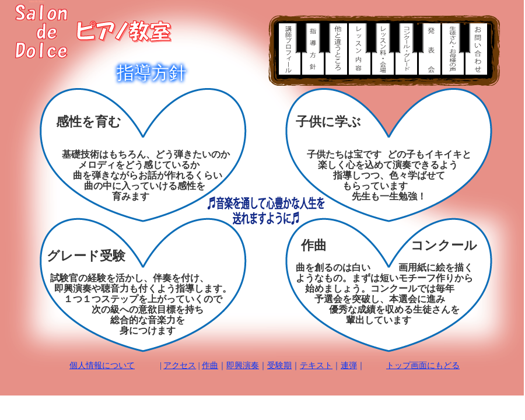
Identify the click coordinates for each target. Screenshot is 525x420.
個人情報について (102, 365)
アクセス (180, 365)
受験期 (279, 365)
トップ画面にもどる (423, 365)
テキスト (316, 365)
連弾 (349, 365)
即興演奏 (243, 365)
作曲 (210, 365)
